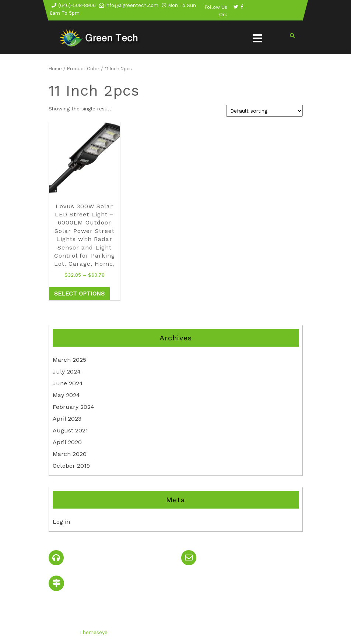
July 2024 (67, 371)
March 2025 (69, 360)
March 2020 (70, 454)
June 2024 (68, 383)
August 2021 (70, 430)
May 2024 (66, 395)
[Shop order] (264, 111)
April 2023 (67, 419)
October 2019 (71, 466)
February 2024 (73, 407)
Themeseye (92, 632)
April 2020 (67, 442)
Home (55, 69)
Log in (61, 522)
